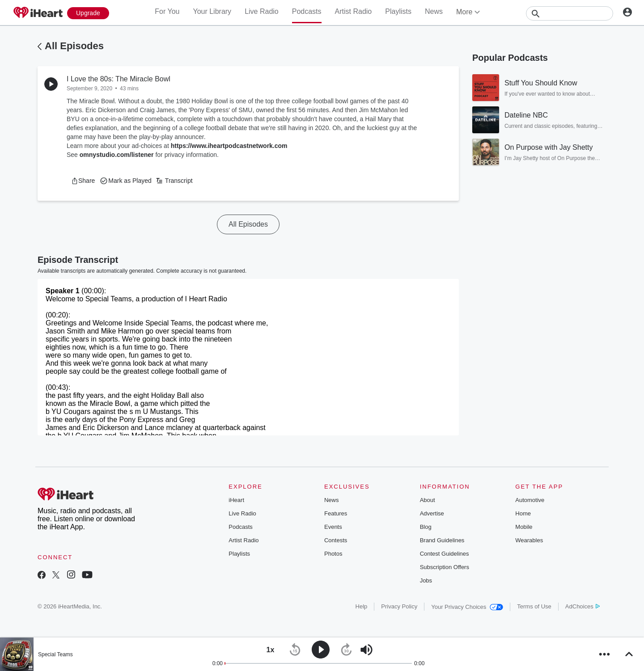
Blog (426, 527)
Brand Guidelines (442, 540)
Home (523, 513)
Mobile (524, 527)
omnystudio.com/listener (117, 155)
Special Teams (55, 654)
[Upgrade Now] (88, 13)
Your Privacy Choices (467, 607)
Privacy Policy (399, 606)
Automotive (530, 500)
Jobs (426, 580)
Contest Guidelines (445, 554)
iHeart (236, 500)
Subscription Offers (445, 567)
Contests (336, 540)
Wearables (529, 540)
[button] (83, 181)
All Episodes (74, 46)
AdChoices (583, 606)
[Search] (570, 13)
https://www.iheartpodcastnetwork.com (229, 146)
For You (167, 11)
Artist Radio (354, 11)
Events (333, 527)
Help (362, 606)
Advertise (432, 513)
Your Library (212, 11)
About (428, 500)
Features (336, 513)
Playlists (398, 11)
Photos (333, 554)
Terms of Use (534, 606)
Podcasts (307, 11)
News (434, 11)
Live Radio (262, 11)
